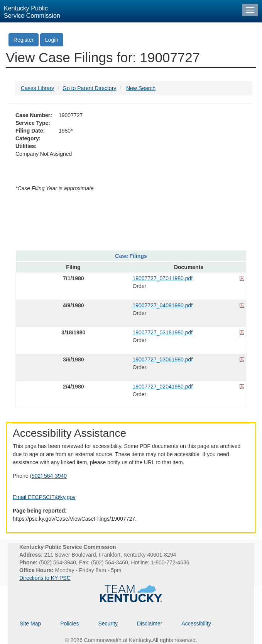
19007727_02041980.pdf (163, 387)
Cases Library (37, 88)
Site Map (30, 624)
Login (52, 40)
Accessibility (196, 624)
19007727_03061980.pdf (163, 359)
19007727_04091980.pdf (163, 305)
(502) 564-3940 (48, 476)
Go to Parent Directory (89, 88)
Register (24, 40)
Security (108, 624)
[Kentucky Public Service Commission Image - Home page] (119, 11)
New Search (141, 88)
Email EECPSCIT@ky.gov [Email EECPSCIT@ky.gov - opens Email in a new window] (44, 497)
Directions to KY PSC (45, 578)
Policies (69, 624)
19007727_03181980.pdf (163, 332)
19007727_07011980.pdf (163, 278)
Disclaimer (150, 624)
